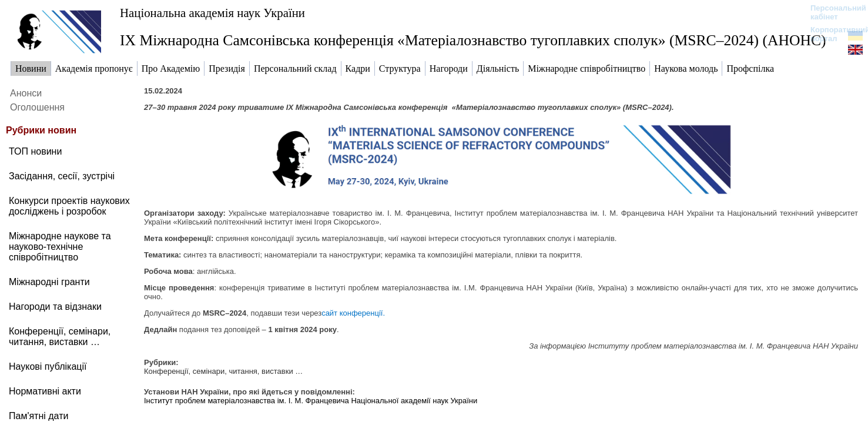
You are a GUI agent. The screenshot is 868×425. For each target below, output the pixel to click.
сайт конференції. (353, 313)
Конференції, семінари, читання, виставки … (223, 371)
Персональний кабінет (832, 12)
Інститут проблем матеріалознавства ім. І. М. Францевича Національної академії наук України (311, 401)
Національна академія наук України (212, 13)
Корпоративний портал (832, 34)
